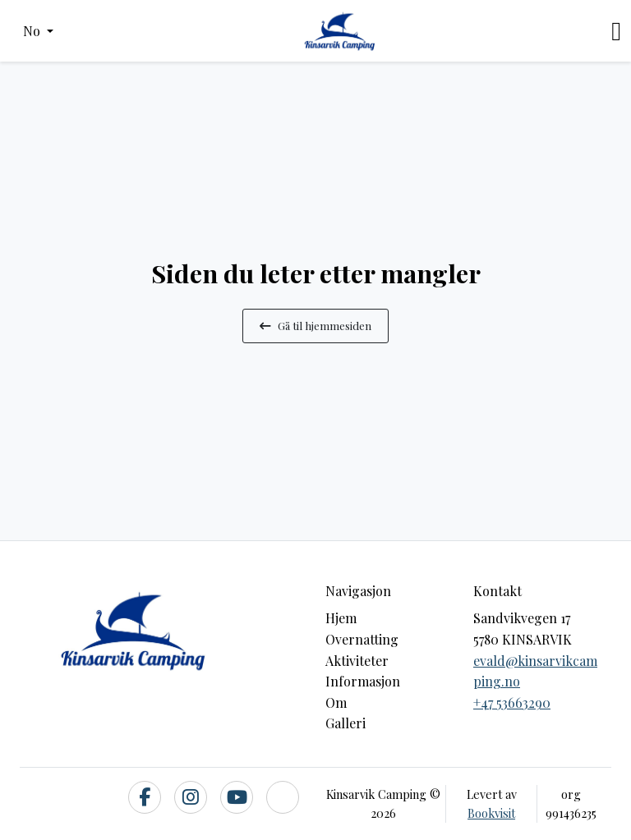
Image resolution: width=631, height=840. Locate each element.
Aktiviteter (357, 661)
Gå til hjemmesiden (315, 325)
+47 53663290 (512, 702)
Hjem (341, 618)
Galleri (345, 723)
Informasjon (363, 681)
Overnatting (362, 639)
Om (336, 702)
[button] (38, 31)
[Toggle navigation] (616, 31)
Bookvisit (491, 813)
